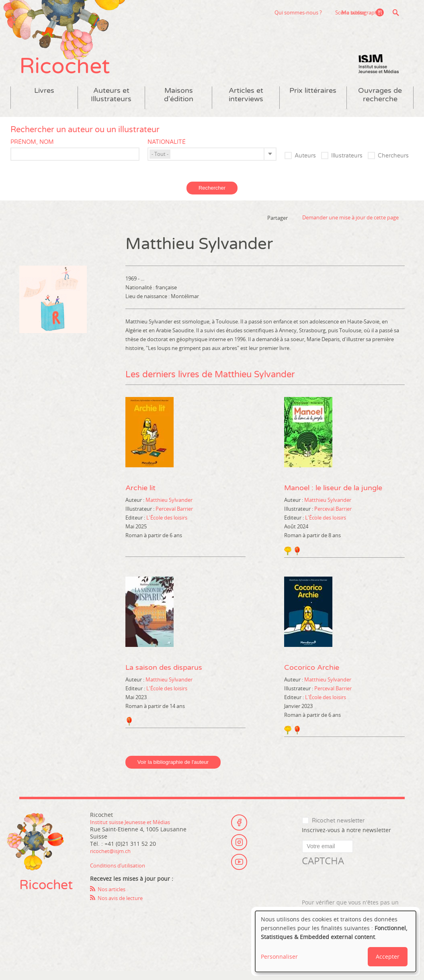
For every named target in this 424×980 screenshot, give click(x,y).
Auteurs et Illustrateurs (111, 103)
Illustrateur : (140, 517)
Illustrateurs (347, 165)
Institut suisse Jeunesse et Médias (379, 72)
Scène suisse (301, 12)
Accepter (388, 956)
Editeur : (136, 526)
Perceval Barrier (174, 517)
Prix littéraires (313, 99)
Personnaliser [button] (279, 956)
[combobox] (212, 163)
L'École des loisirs (167, 526)
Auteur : (135, 508)
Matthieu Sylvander (169, 508)
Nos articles (114, 897)
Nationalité (167, 150)
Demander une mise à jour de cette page (350, 226)
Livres (44, 99)
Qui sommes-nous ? (249, 12)
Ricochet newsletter (338, 830)
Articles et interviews (246, 103)
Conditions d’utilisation (121, 874)
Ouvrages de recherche (380, 103)
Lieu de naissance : (148, 305)
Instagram (239, 850)
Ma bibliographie (359, 12)
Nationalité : (140, 296)
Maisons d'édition (179, 103)
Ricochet (72, 71)
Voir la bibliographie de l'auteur (173, 770)
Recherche (396, 12)
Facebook (239, 828)
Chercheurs (393, 165)
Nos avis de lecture (123, 906)
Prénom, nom (32, 150)
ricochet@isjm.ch (113, 859)
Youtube (239, 872)
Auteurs (305, 165)
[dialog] (336, 941)
